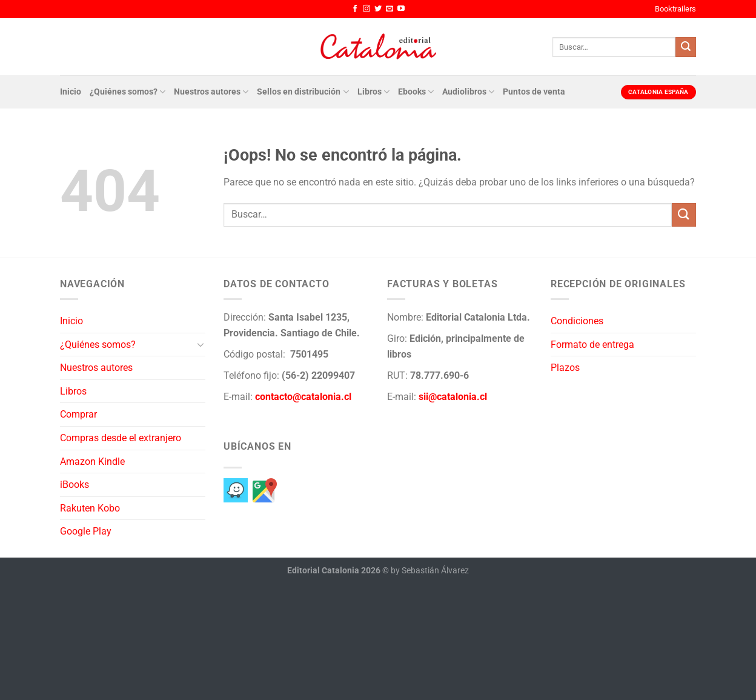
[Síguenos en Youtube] (401, 9)
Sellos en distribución (303, 92)
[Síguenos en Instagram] (366, 9)
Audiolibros (468, 92)
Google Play (86, 531)
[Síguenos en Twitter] (378, 9)
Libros (373, 92)
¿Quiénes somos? (128, 92)
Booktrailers (675, 9)
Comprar (78, 414)
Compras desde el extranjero (121, 438)
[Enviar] (686, 47)
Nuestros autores (211, 92)
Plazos (565, 368)
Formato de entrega (592, 345)
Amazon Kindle (92, 462)
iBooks (75, 485)
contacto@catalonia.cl (303, 397)
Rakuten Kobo (90, 508)
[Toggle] (201, 344)
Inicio (71, 92)
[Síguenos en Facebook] (355, 9)
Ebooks (416, 92)
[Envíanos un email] (390, 9)
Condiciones (577, 321)
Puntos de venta (534, 92)
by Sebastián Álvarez (430, 571)
